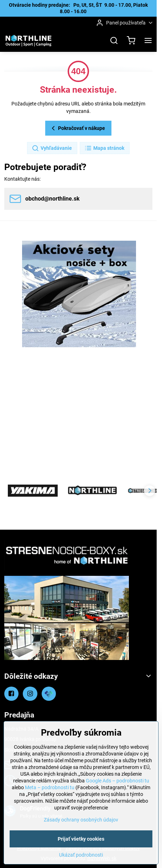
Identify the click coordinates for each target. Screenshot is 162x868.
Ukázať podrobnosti (81, 855)
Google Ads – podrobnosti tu (117, 781)
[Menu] (148, 40)
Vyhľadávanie (52, 148)
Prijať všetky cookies (81, 839)
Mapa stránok (104, 148)
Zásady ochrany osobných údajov (81, 820)
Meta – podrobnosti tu (50, 787)
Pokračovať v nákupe (77, 128)
